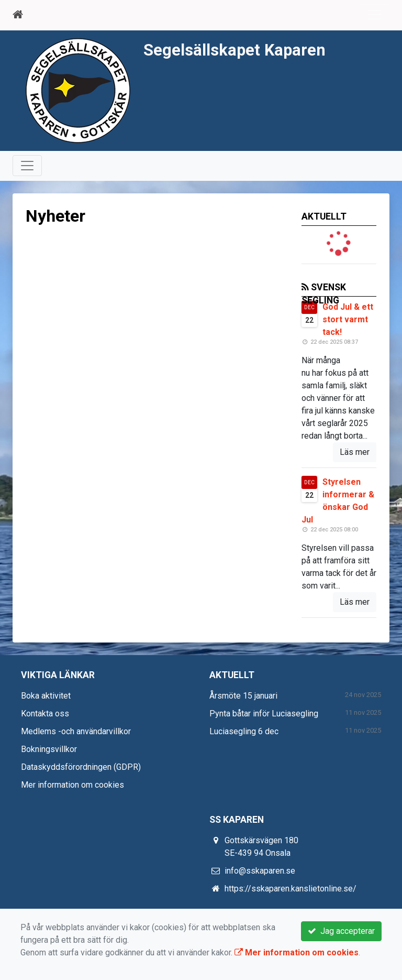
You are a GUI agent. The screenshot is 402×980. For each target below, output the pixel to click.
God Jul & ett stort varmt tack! (348, 319)
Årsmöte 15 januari (243, 696)
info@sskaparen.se (260, 871)
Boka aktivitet (46, 696)
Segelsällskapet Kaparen (234, 50)
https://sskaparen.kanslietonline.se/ (291, 889)
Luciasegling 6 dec (244, 731)
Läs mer (355, 452)
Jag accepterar (341, 931)
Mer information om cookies (72, 785)
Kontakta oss (45, 714)
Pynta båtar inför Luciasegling (264, 714)
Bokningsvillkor (49, 749)
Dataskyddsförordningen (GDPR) (81, 767)
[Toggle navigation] (375, 15)
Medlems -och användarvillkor (76, 731)
